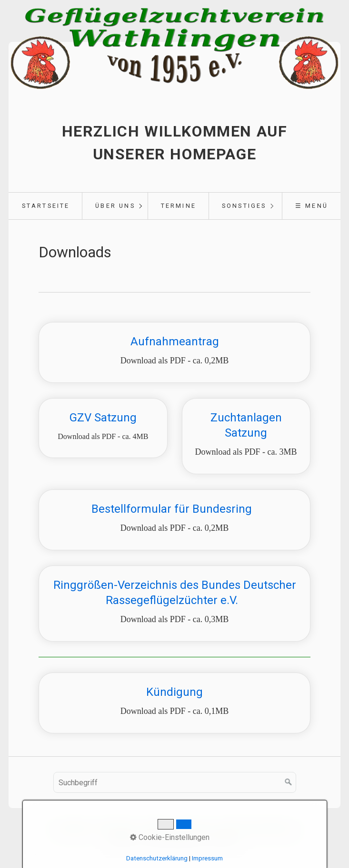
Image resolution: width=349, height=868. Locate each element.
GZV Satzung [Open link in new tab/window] (103, 428)
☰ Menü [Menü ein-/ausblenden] (312, 206)
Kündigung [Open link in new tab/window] (174, 703)
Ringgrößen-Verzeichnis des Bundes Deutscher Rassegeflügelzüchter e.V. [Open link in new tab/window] (174, 604)
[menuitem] (45, 206)
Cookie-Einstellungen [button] (170, 837)
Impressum (207, 858)
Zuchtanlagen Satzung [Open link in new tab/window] (246, 436)
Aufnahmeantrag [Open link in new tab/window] (174, 352)
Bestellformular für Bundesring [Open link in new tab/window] (174, 520)
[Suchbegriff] (175, 782)
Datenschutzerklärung (157, 858)
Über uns (115, 206)
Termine (179, 206)
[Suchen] (289, 782)
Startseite (46, 206)
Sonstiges (244, 206)
